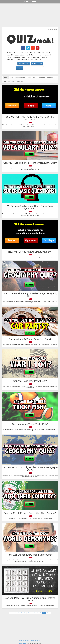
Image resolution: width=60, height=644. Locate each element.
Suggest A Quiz (37, 64)
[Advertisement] (30, 15)
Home (20, 640)
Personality (50, 78)
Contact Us (33, 640)
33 (28, 613)
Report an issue (52, 29)
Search (20, 68)
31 (22, 613)
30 (19, 613)
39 (47, 613)
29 (15, 613)
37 (41, 613)
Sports (35, 78)
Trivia (11, 78)
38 (44, 613)
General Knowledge (20, 78)
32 (25, 613)
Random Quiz (24, 64)
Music (29, 78)
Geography (42, 78)
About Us (39, 640)
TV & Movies (20, 81)
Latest (6, 78)
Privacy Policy (26, 640)
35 (34, 613)
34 (31, 613)
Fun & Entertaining (9, 81)
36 (38, 613)
